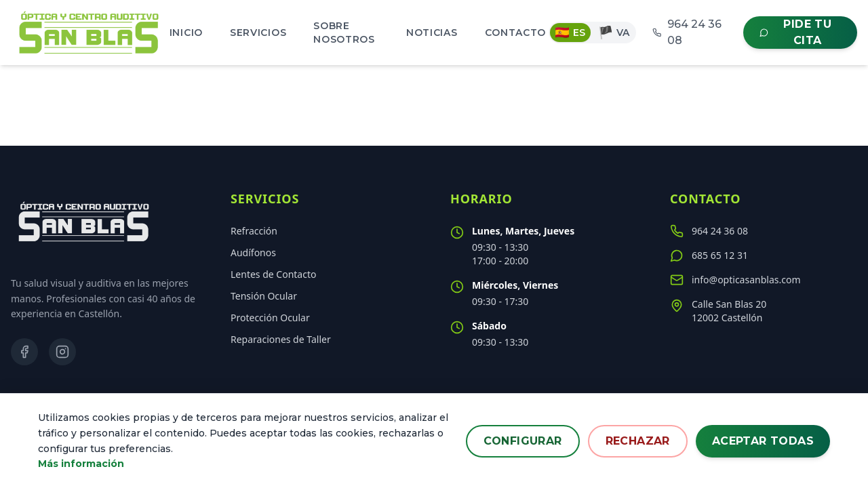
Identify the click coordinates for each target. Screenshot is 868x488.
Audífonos (253, 252)
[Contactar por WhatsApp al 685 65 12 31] (762, 256)
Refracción (254, 231)
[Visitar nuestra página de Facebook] (24, 352)
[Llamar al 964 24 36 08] (690, 33)
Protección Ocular (270, 318)
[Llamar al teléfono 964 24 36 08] (762, 231)
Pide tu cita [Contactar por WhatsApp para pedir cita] (795, 32)
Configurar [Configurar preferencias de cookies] (523, 441)
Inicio (186, 33)
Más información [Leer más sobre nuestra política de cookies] (81, 464)
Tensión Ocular (264, 296)
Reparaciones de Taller (281, 339)
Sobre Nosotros (344, 33)
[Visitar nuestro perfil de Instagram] (62, 352)
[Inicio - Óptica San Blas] (89, 33)
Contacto (516, 33)
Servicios (258, 33)
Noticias (432, 33)
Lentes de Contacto (273, 274)
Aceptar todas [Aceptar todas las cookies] (763, 441)
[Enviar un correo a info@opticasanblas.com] (762, 280)
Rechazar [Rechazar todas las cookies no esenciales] (638, 441)
